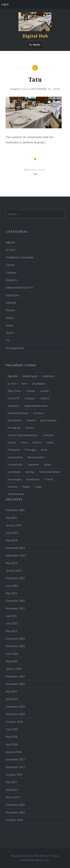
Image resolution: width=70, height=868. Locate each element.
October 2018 (14, 722)
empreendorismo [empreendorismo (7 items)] (18, 413)
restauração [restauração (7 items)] (15, 464)
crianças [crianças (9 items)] (30, 398)
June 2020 (12, 654)
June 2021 (12, 623)
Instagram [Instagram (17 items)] (14, 428)
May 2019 (11, 691)
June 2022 (12, 586)
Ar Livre (10, 250)
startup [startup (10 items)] (30, 472)
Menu (37, 45)
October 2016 (14, 820)
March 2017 (13, 797)
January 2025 (14, 525)
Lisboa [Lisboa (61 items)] (12, 442)
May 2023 (11, 563)
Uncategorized (15, 348)
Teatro (10, 333)
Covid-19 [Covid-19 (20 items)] (14, 398)
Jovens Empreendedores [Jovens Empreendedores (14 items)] (23, 435)
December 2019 (15, 676)
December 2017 (15, 759)
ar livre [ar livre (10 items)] (12, 384)
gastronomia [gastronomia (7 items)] (48, 420)
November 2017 (15, 767)
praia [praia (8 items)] (44, 450)
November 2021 (15, 608)
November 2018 (15, 714)
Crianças (11, 273)
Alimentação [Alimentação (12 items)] (30, 376)
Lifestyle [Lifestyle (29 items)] (48, 435)
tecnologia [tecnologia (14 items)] (15, 479)
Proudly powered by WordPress (29, 856)
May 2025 (11, 518)
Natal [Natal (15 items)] (50, 442)
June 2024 (12, 533)
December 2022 (15, 578)
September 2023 (16, 555)
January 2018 (14, 752)
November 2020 (15, 646)
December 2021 (15, 601)
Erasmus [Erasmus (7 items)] (39, 413)
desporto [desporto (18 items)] (14, 406)
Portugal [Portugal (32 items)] (30, 450)
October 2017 (14, 775)
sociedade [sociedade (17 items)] (14, 472)
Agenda (10, 242)
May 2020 (11, 661)
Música (10, 318)
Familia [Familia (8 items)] (31, 420)
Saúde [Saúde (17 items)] (47, 464)
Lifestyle (11, 303)
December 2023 (15, 548)
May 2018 (11, 737)
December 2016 (15, 805)
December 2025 (15, 510)
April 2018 (12, 744)
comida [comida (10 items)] (44, 391)
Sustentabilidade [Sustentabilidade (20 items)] (50, 472)
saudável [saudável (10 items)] (33, 464)
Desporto (12, 280)
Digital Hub (35, 36)
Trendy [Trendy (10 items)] (49, 479)
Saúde (9, 325)
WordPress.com (40, 860)
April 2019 (12, 699)
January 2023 (14, 571)
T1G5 (24, 89)
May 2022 (11, 593)
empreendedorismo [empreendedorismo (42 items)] (36, 406)
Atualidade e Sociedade (20, 257)
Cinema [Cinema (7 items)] (31, 391)
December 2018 (15, 707)
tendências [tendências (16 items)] (33, 479)
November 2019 (15, 684)
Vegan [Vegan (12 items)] (26, 487)
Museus (10, 310)
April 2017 (12, 790)
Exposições (13, 295)
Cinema (10, 265)
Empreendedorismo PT (20, 287)
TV (8, 341)
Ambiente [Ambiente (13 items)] (48, 376)
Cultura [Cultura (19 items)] (44, 398)
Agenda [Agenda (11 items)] (13, 376)
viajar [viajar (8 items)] (38, 487)
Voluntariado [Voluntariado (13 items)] (16, 494)
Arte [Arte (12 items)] (24, 384)
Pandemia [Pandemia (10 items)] (14, 450)
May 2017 (11, 782)
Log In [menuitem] (5, 4)
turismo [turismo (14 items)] (13, 487)
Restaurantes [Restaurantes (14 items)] (36, 457)
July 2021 (11, 616)
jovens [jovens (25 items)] (29, 428)
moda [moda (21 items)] (24, 442)
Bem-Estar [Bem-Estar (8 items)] (14, 391)
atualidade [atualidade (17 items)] (38, 384)
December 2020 (15, 639)
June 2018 (12, 729)
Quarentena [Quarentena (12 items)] (15, 457)
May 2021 (11, 631)
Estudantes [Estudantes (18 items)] (15, 420)
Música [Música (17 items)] (37, 442)
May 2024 (11, 540)
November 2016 (15, 812)
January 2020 (14, 669)
